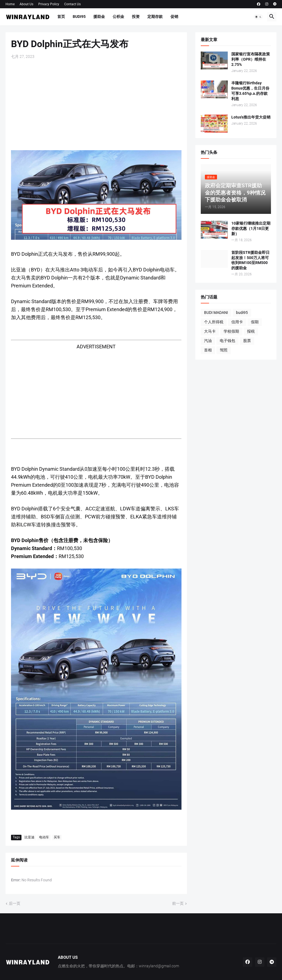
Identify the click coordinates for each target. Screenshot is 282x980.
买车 (57, 837)
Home (10, 4)
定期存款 (155, 17)
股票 (247, 341)
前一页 (178, 903)
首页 (61, 17)
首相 (208, 350)
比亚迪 (29, 837)
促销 (174, 17)
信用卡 (237, 322)
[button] (258, 17)
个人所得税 (214, 322)
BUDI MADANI (216, 313)
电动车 (44, 837)
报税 (251, 331)
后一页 (15, 903)
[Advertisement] (96, 105)
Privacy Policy (49, 4)
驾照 (224, 350)
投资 (136, 17)
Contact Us (72, 4)
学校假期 (231, 331)
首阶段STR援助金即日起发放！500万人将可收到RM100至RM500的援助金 (250, 260)
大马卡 (210, 331)
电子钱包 (227, 341)
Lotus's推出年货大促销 (251, 117)
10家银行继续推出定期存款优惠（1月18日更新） (251, 228)
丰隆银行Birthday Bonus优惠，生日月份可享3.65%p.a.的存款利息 (250, 91)
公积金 (118, 17)
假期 (255, 322)
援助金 (99, 17)
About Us (26, 4)
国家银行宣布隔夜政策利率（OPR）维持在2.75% (251, 59)
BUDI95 (79, 17)
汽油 (208, 341)
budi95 (242, 313)
